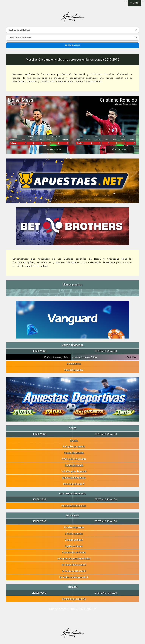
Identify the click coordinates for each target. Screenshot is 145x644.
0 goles (74, 440)
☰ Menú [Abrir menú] (135, 3)
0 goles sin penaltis (74, 453)
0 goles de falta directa (74, 478)
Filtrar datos (72, 45)
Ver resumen (53, 149)
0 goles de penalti (74, 465)
